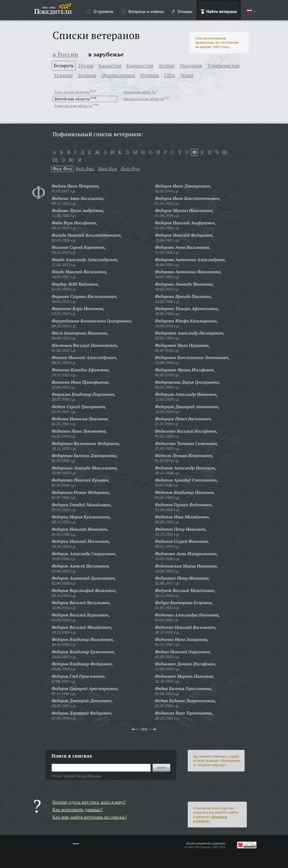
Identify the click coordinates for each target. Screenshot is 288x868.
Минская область (139, 92)
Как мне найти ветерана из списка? (90, 817)
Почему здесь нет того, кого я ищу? (89, 802)
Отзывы (182, 11)
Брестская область (72, 92)
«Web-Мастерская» (199, 847)
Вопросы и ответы (143, 11)
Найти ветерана (219, 11)
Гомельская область (73, 106)
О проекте (100, 11)
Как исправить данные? (78, 809)
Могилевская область (144, 99)
